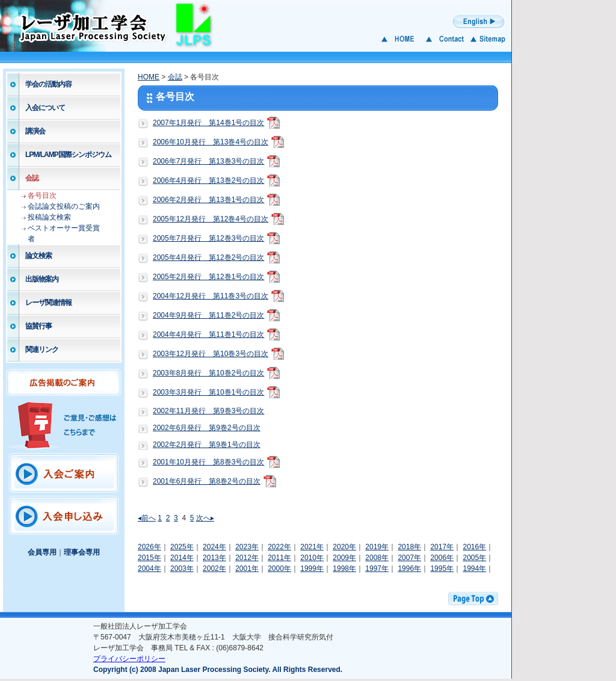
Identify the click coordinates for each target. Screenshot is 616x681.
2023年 (247, 547)
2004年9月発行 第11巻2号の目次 (208, 315)
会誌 (32, 178)
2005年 (474, 558)
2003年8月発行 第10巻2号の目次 (208, 373)
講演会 (35, 131)
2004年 (149, 569)
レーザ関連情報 (48, 303)
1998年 (344, 569)
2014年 (182, 558)
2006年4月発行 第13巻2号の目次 (208, 180)
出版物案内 (42, 279)
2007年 (409, 558)
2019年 (377, 547)
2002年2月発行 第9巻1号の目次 (207, 445)
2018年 (409, 547)
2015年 (149, 558)
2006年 (442, 558)
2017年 (442, 547)
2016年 (474, 547)
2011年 (279, 558)
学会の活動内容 (48, 84)
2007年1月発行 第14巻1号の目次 (208, 123)
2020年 (344, 547)
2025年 (182, 547)
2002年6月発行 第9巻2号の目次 (207, 428)
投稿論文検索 (49, 217)
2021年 (312, 547)
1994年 (474, 569)
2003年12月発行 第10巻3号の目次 (211, 354)
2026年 (149, 547)
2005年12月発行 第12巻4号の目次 (211, 219)
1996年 (409, 569)
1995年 (442, 569)
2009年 (344, 558)
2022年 (279, 547)
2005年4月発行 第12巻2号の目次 (208, 257)
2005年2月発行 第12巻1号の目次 (208, 277)
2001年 (247, 569)
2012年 (247, 558)
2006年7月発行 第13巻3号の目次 (208, 161)
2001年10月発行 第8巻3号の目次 (208, 462)
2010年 (312, 558)
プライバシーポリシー (129, 659)
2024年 (214, 547)
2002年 (214, 569)
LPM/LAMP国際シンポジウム (68, 155)
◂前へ (147, 518)
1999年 (312, 569)
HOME (149, 77)
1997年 (377, 569)
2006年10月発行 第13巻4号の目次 (211, 142)
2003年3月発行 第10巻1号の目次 (208, 392)
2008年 (377, 558)
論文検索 (38, 256)
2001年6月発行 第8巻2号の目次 (207, 481)
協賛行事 (38, 326)
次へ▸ (205, 518)
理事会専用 (82, 552)
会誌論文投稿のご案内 (64, 206)
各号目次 (42, 196)
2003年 (182, 569)
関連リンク (42, 350)
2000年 (279, 569)
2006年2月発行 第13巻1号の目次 (208, 200)
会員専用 (42, 552)
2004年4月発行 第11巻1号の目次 (208, 334)
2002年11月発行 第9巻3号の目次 (208, 411)
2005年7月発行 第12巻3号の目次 (208, 238)
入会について (45, 108)
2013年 (214, 558)
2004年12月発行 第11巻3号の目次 (211, 296)
